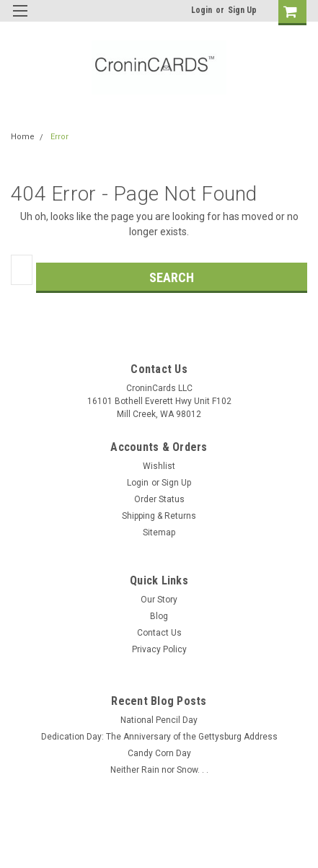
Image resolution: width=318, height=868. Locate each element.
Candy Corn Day (159, 753)
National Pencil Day (159, 720)
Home (23, 137)
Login (202, 10)
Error (59, 137)
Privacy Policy (159, 649)
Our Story (159, 600)
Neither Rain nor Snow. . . (159, 770)
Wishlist (159, 466)
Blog (159, 616)
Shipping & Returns (159, 516)
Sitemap (159, 532)
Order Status (159, 499)
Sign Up (242, 10)
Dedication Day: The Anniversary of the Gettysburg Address (159, 737)
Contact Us (159, 633)
